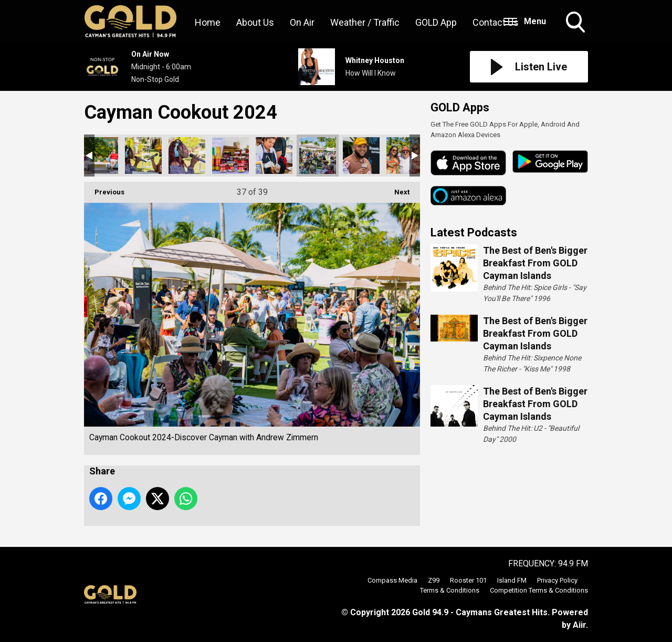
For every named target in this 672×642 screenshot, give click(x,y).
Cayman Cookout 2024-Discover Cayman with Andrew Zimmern (100, 156)
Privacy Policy (557, 580)
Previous (104, 189)
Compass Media (392, 580)
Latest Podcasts (474, 232)
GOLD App (436, 22)
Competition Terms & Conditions (539, 590)
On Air (302, 22)
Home (208, 22)
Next (397, 189)
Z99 (434, 580)
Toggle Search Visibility (576, 23)
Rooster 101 (468, 580)
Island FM (512, 580)
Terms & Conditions (450, 590)
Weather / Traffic (365, 22)
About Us (255, 22)
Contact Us (496, 22)
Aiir (579, 625)
